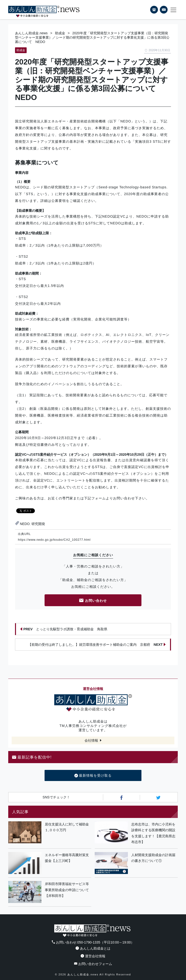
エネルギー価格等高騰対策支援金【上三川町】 (67, 858)
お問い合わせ (93, 601)
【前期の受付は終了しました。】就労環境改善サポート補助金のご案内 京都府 (97, 645)
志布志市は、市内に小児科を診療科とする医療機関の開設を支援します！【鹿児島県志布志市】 (153, 833)
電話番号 (154, 10)
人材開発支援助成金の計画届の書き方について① (153, 858)
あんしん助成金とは (93, 948)
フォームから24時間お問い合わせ (164, 11)
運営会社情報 (93, 956)
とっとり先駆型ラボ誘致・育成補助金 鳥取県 (64, 629)
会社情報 (91, 740)
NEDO (25, 524)
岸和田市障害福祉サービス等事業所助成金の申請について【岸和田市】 (67, 890)
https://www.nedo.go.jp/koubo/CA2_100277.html (54, 540)
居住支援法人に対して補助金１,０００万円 (67, 827)
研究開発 (38, 524)
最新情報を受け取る (93, 776)
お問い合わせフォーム (93, 964)
